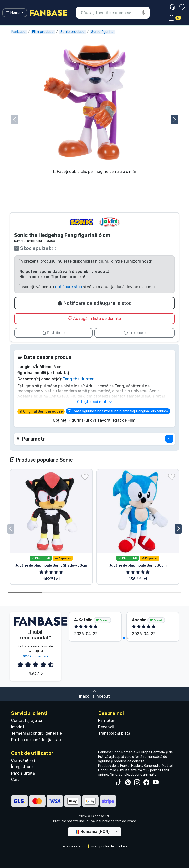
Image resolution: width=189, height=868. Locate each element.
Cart (15, 780)
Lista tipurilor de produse (109, 846)
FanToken (107, 721)
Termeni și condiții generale (36, 733)
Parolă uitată (23, 773)
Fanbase (18, 32)
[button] (174, 120)
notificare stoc (69, 287)
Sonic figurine (102, 32)
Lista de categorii (74, 846)
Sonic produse (72, 32)
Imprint (18, 727)
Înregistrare (22, 767)
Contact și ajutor (27, 721)
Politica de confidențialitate (37, 740)
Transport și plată (114, 733)
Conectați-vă (23, 760)
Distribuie (53, 333)
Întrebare (135, 333)
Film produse (43, 32)
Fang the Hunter (78, 379)
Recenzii (106, 727)
